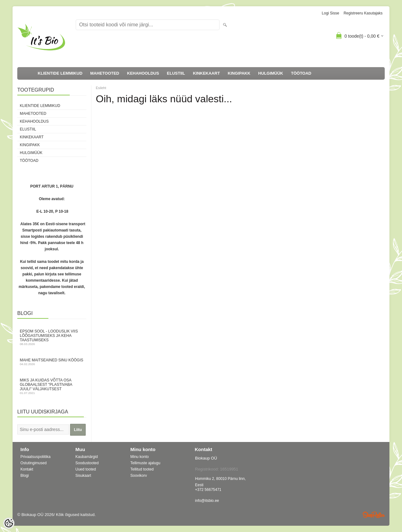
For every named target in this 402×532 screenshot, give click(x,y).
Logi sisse (331, 13)
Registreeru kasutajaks (363, 13)
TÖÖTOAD (301, 73)
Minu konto (140, 457)
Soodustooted (87, 463)
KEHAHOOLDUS (143, 73)
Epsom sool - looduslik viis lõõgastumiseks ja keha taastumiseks (52, 337)
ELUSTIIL (176, 73)
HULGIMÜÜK (271, 73)
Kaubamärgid (87, 457)
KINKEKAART (206, 73)
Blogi (25, 476)
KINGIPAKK (239, 73)
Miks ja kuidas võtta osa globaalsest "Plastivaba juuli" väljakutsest (52, 386)
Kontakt (27, 469)
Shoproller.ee (374, 515)
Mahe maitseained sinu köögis (52, 362)
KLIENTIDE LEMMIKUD (60, 73)
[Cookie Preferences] (9, 523)
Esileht (101, 88)
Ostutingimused (33, 463)
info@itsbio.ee (207, 501)
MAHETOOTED (105, 73)
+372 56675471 (208, 490)
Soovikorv (139, 476)
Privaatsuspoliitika (35, 457)
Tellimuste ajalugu (145, 463)
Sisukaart (83, 476)
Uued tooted (86, 469)
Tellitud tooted (142, 469)
